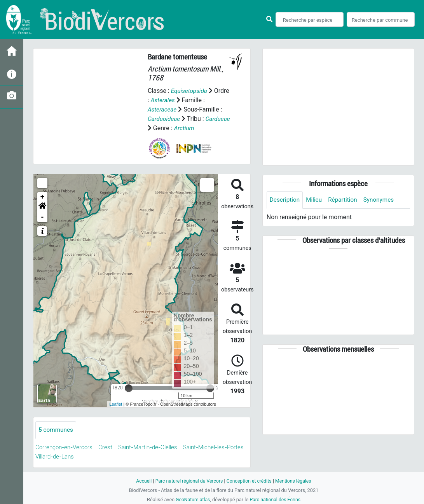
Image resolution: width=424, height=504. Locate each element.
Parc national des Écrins (276, 500)
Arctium (211, 128)
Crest (109, 447)
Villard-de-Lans (80, 457)
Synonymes (383, 200)
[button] (42, 207)
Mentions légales (296, 481)
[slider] (129, 388)
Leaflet (116, 404)
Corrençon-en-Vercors (66, 447)
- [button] (43, 217)
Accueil (140, 481)
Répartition (345, 200)
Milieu (316, 200)
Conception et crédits (250, 481)
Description (285, 200)
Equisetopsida (190, 91)
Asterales (163, 100)
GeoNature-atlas (192, 500)
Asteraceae (163, 109)
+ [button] (43, 197)
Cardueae (161, 128)
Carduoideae (165, 119)
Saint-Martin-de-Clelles (154, 447)
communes (57, 430)
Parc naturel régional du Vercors (188, 481)
